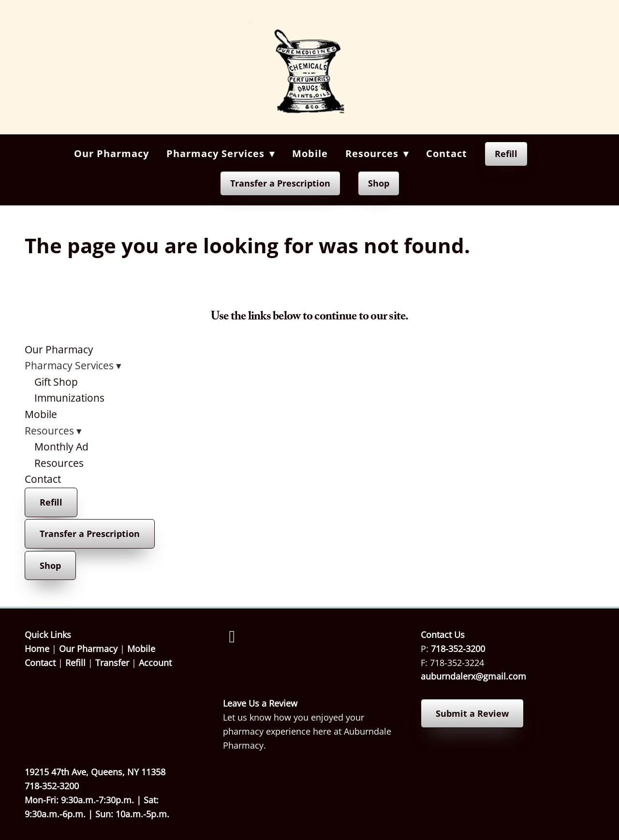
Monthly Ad (61, 447)
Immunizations (69, 398)
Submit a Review (472, 713)
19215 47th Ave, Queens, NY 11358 (95, 772)
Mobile (310, 153)
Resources (59, 463)
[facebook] (232, 637)
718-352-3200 (458, 649)
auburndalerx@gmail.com (473, 676)
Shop (379, 183)
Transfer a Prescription (280, 183)
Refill (506, 154)
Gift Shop (56, 382)
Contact (447, 153)
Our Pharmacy (111, 153)
